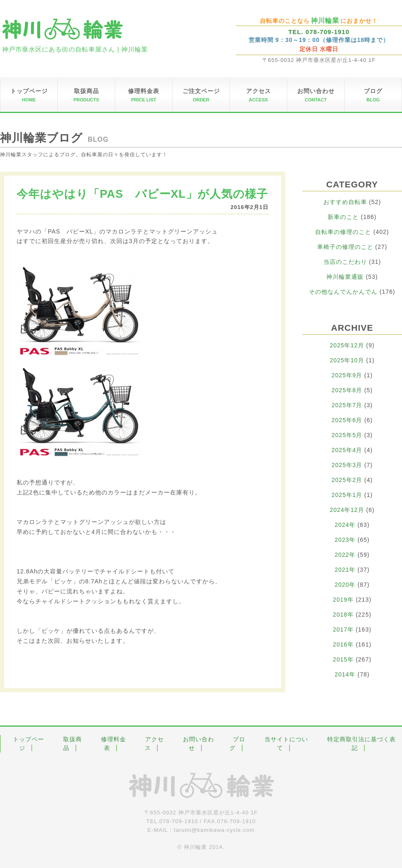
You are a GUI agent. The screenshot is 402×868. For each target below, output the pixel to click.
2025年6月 (347, 420)
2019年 (343, 600)
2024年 (345, 525)
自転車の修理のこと (343, 232)
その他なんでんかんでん (343, 292)
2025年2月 (347, 480)
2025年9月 (347, 375)
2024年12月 (347, 510)
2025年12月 (347, 345)
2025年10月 (347, 360)
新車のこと (343, 217)
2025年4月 (347, 450)
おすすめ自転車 (345, 202)
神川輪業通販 (345, 277)
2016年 (343, 644)
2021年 (345, 570)
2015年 (343, 659)
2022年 (345, 555)
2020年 (345, 585)
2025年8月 (347, 390)
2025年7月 (347, 405)
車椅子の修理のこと (345, 247)
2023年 (345, 540)
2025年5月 (347, 435)
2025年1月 (347, 495)
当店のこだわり (345, 262)
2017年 (343, 629)
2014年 (345, 674)
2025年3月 (347, 465)
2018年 (343, 615)
